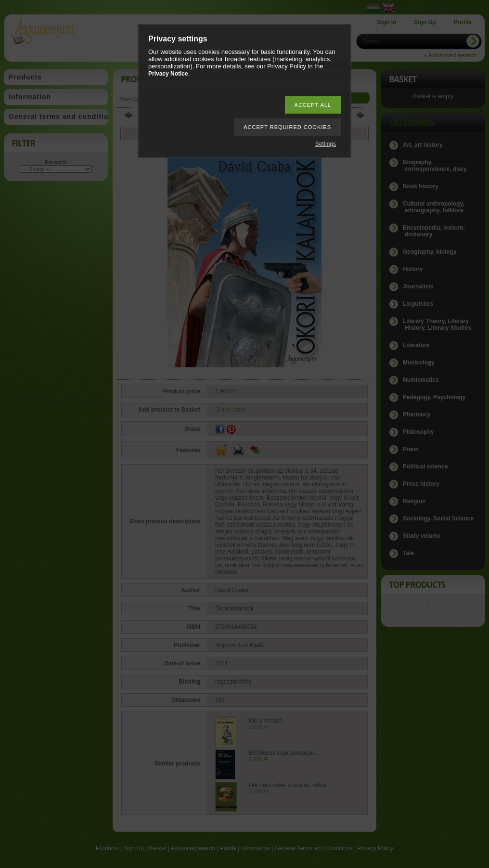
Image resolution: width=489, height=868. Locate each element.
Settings (326, 144)
